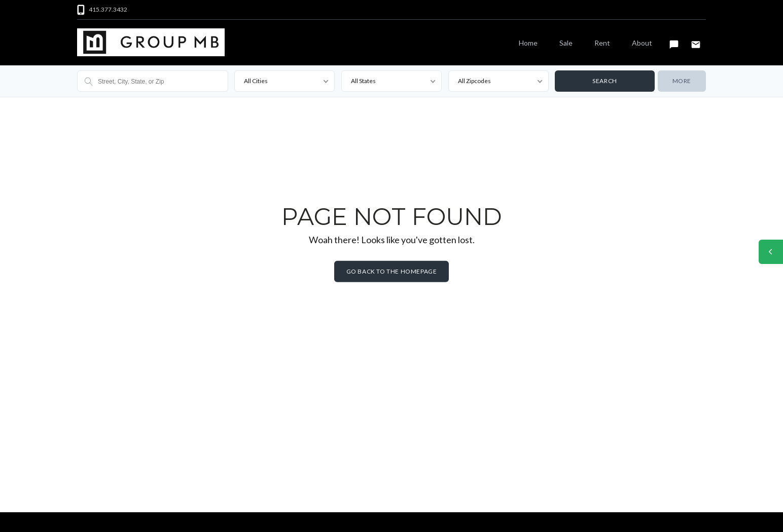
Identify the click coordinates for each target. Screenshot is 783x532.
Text (674, 40)
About (642, 43)
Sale (566, 43)
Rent (602, 43)
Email (696, 40)
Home (528, 43)
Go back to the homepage (392, 271)
